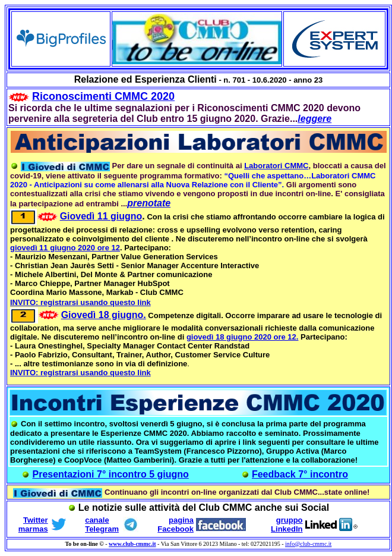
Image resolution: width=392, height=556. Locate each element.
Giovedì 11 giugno (101, 216)
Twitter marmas (33, 524)
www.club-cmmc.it (132, 544)
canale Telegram (102, 524)
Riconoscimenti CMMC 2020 (103, 96)
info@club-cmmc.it (308, 544)
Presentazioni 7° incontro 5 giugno (111, 474)
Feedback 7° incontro (300, 474)
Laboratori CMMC (276, 166)
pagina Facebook (176, 524)
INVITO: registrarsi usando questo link (80, 302)
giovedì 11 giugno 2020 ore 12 (65, 248)
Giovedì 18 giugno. (104, 315)
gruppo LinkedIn (287, 524)
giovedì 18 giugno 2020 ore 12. (243, 337)
